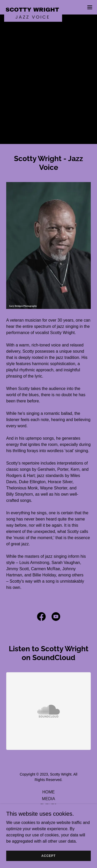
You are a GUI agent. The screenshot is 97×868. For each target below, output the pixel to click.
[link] (33, 7)
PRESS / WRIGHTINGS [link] (49, 812)
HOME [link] (49, 792)
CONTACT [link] (48, 826)
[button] (90, 7)
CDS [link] (49, 819)
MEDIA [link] (48, 799)
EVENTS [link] (48, 805)
